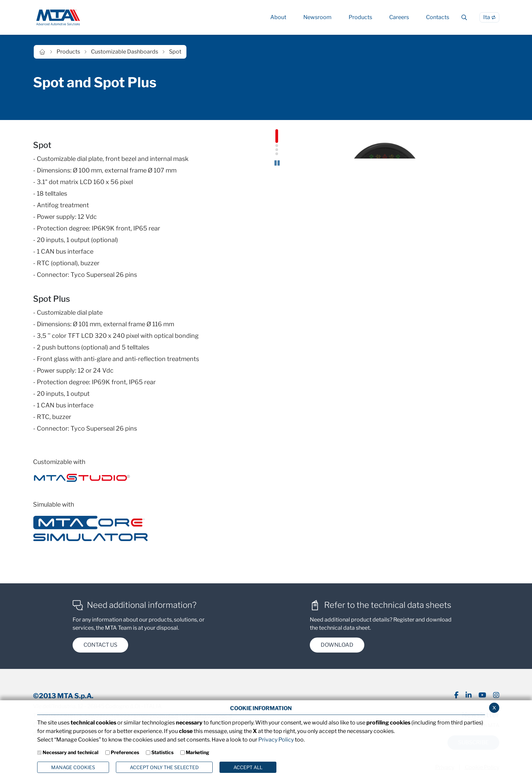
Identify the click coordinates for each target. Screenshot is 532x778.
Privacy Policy (276, 740)
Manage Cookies (73, 767)
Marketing (197, 752)
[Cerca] (464, 17)
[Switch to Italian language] (489, 17)
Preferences (125, 752)
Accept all (248, 767)
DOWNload (337, 646)
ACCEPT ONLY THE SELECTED (164, 767)
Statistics (162, 752)
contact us (100, 646)
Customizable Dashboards (125, 52)
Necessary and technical (71, 752)
